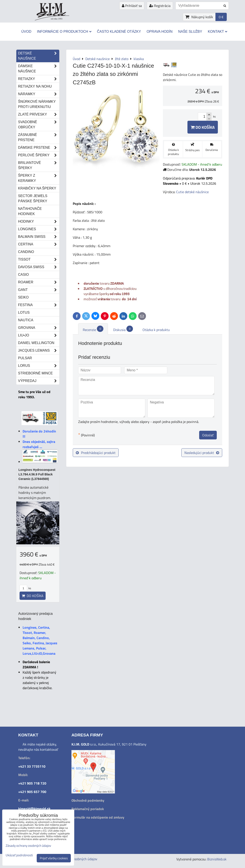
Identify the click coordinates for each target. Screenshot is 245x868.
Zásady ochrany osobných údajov (28, 846)
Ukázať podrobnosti (19, 855)
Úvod (26, 32)
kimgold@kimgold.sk (34, 809)
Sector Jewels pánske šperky (33, 198)
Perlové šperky (39, 155)
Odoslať (208, 435)
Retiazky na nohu (35, 86)
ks (25, 588)
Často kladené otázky (119, 32)
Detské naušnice (39, 56)
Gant (39, 290)
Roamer (39, 282)
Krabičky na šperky (37, 188)
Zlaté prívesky (39, 114)
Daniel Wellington (36, 343)
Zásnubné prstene (39, 137)
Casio (23, 275)
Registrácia (160, 6)
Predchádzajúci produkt (96, 453)
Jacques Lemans (39, 351)
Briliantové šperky (39, 165)
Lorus (39, 366)
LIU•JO (39, 335)
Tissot (39, 259)
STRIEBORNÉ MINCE (35, 373)
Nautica (26, 320)
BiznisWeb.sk (217, 859)
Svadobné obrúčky (39, 125)
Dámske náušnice (39, 69)
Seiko (23, 297)
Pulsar (25, 358)
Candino (26, 252)
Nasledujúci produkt (202, 453)
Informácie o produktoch (64, 32)
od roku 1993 (57, 19)
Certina (39, 244)
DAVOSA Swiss (39, 267)
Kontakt (218, 32)
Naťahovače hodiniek (30, 211)
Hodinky (39, 222)
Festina (39, 305)
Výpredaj (39, 381)
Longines (39, 229)
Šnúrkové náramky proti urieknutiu (37, 104)
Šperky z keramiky (39, 178)
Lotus (24, 312)
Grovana (39, 328)
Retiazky (39, 79)
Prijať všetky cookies (54, 858)
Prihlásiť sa (132, 6)
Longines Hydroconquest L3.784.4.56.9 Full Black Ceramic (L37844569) (37, 474)
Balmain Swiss (39, 237)
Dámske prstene (39, 148)
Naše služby (190, 32)
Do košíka (203, 127)
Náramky (39, 94)
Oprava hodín (160, 32)
